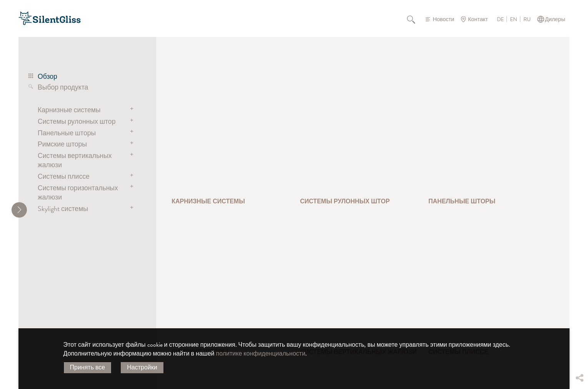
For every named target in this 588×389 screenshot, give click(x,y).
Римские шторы (62, 144)
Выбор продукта (63, 87)
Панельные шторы (67, 133)
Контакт (478, 19)
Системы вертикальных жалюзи (75, 160)
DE (500, 20)
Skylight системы (63, 209)
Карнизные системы (69, 110)
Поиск (415, 19)
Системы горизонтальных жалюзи (78, 192)
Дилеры (555, 19)
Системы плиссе (64, 176)
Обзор (47, 76)
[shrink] (19, 210)
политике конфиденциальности (261, 354)
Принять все (88, 367)
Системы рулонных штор (77, 121)
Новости (443, 19)
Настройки (142, 367)
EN (514, 20)
